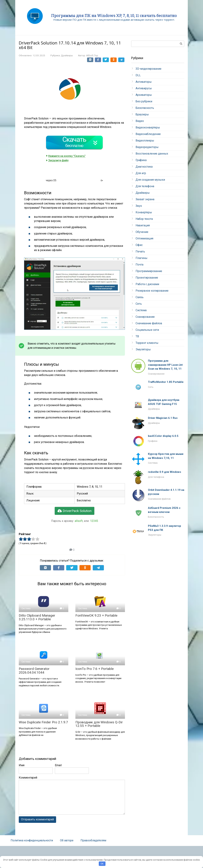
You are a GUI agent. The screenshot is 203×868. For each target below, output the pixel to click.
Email (58, 765)
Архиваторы (144, 95)
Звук (139, 206)
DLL (138, 75)
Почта (139, 265)
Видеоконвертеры (148, 127)
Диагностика (144, 167)
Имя (22, 765)
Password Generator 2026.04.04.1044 (34, 671)
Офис (139, 245)
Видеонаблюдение (148, 134)
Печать (140, 251)
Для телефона (145, 186)
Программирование (149, 271)
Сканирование (145, 317)
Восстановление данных (152, 154)
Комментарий (28, 778)
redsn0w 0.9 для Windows (165, 472)
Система (141, 310)
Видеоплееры (145, 141)
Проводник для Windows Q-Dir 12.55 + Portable (99, 724)
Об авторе (67, 840)
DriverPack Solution (75, 511)
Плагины (141, 258)
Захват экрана (145, 199)
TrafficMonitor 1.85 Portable (166, 382)
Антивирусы (144, 88)
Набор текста (144, 219)
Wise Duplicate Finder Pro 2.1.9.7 (43, 722)
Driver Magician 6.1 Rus (163, 418)
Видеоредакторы (147, 147)
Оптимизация (144, 238)
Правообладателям (93, 840)
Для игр (141, 173)
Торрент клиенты (147, 343)
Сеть (139, 304)
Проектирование (147, 278)
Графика (141, 160)
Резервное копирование (152, 291)
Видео (140, 121)
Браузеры (142, 114)
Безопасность (145, 108)
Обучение (142, 232)
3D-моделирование (148, 69)
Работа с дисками (147, 284)
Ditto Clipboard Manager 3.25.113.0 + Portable (37, 617)
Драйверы (67, 55)
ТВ (137, 336)
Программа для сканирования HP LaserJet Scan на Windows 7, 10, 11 (165, 365)
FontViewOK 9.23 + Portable (96, 615)
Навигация (143, 225)
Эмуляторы (143, 349)
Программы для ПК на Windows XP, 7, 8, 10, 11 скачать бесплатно (114, 15)
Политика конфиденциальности (32, 840)
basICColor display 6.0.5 (163, 436)
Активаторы (144, 82)
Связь (140, 297)
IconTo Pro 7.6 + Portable (95, 669)
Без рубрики (144, 101)
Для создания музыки (150, 180)
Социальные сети (147, 330)
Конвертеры (144, 212)
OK (102, 864)
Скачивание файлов (149, 323)
